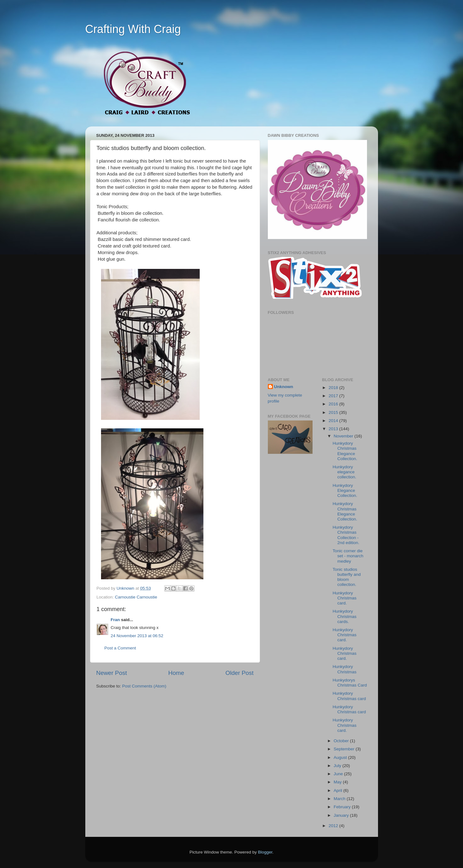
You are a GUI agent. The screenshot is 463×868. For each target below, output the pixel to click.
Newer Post (112, 673)
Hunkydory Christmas (345, 669)
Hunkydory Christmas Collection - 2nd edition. (346, 535)
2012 (334, 826)
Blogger (265, 852)
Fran (115, 620)
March (340, 799)
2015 (334, 412)
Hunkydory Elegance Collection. (345, 490)
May (338, 782)
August (341, 757)
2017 (334, 396)
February (343, 807)
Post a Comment (120, 648)
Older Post (239, 673)
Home (176, 673)
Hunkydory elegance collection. (344, 472)
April (339, 790)
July (338, 766)
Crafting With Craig (133, 29)
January (342, 815)
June (339, 774)
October (342, 741)
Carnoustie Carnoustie (136, 597)
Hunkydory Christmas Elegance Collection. (345, 451)
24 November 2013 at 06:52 (137, 636)
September (345, 749)
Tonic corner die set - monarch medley (348, 556)
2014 (334, 421)
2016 (334, 404)
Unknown (284, 387)
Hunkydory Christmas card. (345, 598)
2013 (334, 429)
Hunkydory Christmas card (349, 696)
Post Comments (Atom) (144, 686)
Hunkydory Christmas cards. (345, 616)
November (344, 436)
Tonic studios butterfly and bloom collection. (347, 577)
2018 (334, 388)
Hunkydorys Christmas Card (350, 683)
